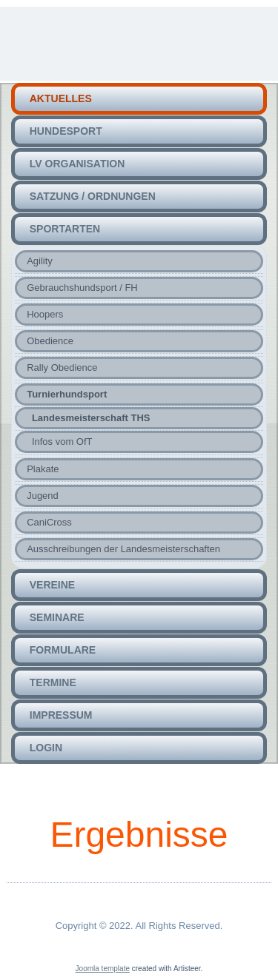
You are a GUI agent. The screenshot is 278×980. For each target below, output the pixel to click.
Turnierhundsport (67, 394)
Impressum (61, 715)
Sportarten (65, 229)
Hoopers (45, 314)
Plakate (43, 469)
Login (46, 748)
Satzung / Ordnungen (93, 196)
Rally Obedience (62, 367)
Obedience (50, 341)
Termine (53, 682)
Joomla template (103, 969)
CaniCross (49, 522)
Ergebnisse (139, 835)
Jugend (43, 496)
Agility (40, 261)
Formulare (63, 650)
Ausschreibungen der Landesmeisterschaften (123, 549)
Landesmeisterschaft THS (91, 418)
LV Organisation (77, 164)
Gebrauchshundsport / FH (82, 288)
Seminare (57, 617)
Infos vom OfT (62, 442)
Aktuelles (61, 98)
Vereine (52, 585)
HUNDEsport (66, 131)
